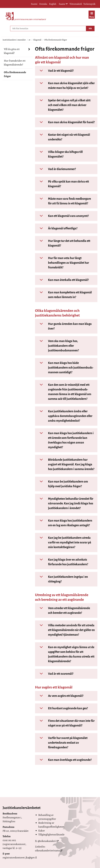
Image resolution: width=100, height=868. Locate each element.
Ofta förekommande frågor (15, 74)
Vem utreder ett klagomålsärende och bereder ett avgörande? (63, 611)
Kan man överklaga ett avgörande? (64, 760)
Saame (63, 4)
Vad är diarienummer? (56, 169)
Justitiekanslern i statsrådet (14, 40)
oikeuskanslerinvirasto (47, 851)
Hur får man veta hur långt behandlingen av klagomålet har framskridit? (63, 263)
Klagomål (37, 40)
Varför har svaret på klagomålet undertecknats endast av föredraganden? (62, 743)
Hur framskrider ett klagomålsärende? (15, 63)
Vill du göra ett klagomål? (12, 51)
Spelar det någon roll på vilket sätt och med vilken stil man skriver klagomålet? (63, 105)
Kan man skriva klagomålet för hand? (65, 122)
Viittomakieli (76, 4)
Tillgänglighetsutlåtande (51, 835)
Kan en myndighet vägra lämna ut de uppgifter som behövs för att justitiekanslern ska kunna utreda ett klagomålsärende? (65, 654)
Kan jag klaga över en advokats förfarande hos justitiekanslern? (62, 562)
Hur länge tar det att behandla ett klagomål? (63, 243)
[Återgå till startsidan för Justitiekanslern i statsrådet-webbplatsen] (26, 16)
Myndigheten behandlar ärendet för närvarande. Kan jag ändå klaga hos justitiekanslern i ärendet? (65, 503)
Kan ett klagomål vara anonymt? (62, 216)
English (53, 4)
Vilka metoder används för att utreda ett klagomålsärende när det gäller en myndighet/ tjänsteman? (65, 630)
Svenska (43, 4)
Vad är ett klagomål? (55, 71)
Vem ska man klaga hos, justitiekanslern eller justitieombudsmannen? (57, 346)
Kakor (42, 831)
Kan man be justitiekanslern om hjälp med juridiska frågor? (62, 484)
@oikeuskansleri (47, 841)
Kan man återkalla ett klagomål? (62, 280)
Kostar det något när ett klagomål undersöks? (63, 137)
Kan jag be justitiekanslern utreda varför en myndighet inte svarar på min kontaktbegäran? (64, 542)
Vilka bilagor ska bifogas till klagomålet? (59, 154)
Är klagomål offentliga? (57, 228)
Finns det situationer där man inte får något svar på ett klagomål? (65, 723)
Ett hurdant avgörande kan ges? (62, 708)
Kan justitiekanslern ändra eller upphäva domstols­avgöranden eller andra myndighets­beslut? (64, 416)
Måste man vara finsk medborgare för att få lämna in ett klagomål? (63, 201)
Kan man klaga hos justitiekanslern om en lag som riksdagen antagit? (64, 523)
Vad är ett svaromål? (55, 674)
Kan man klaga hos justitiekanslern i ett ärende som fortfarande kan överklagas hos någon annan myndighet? (65, 440)
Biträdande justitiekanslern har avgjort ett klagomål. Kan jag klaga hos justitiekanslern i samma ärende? (65, 464)
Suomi (34, 4)
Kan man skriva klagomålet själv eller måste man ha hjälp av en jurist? (65, 86)
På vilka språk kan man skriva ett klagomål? (63, 184)
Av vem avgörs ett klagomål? (60, 696)
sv (29, 40)
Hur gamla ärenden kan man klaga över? (64, 326)
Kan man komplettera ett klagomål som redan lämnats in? (64, 295)
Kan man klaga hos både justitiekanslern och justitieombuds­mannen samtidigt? (65, 368)
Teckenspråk (89, 4)
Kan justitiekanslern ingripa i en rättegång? (62, 579)
